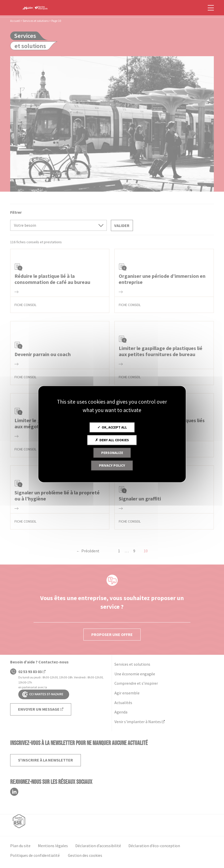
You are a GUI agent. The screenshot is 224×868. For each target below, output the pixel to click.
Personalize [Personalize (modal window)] (112, 453)
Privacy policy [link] (112, 465)
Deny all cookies (112, 440)
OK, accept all (112, 427)
